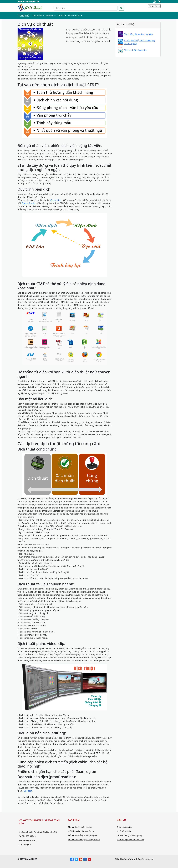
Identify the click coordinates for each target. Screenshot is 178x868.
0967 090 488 (33, 2)
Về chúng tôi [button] (74, 16)
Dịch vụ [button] (50, 16)
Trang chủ (24, 16)
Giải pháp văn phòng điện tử (81, 831)
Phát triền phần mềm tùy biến (138, 34)
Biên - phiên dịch (124, 827)
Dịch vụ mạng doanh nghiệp (130, 835)
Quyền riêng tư (145, 859)
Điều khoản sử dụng (125, 859)
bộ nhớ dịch (55, 200)
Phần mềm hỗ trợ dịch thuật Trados (84, 839)
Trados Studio (29, 203)
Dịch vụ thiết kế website (135, 50)
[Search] (86, 8)
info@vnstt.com (29, 840)
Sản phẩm (38, 16)
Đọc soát (28, 791)
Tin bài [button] (61, 16)
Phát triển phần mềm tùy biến (130, 839)
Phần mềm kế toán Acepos (80, 827)
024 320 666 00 (29, 836)
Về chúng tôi (25, 844)
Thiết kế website (124, 831)
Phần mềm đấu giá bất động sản (83, 835)
